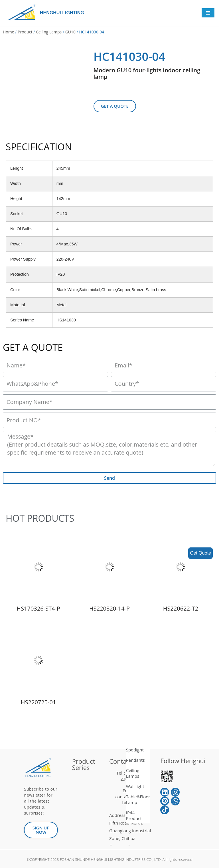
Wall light (135, 786)
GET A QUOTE (33, 347)
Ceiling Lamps (49, 32)
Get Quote (200, 553)
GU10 (70, 32)
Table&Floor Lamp (138, 799)
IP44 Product (134, 815)
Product (25, 32)
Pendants (135, 760)
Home (9, 32)
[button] (115, 106)
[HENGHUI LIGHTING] (23, 13)
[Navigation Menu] (208, 13)
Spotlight (135, 750)
